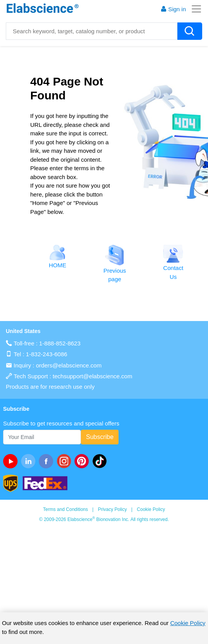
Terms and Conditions (65, 509)
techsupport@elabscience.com (92, 376)
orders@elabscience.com (69, 365)
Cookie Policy (151, 509)
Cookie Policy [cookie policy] (188, 623)
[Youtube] (12, 461)
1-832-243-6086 (47, 354)
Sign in (173, 9)
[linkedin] (30, 461)
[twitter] (101, 461)
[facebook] (48, 461)
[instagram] (65, 461)
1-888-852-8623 (60, 343)
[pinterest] (83, 461)
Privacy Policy (113, 509)
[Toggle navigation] (194, 9)
